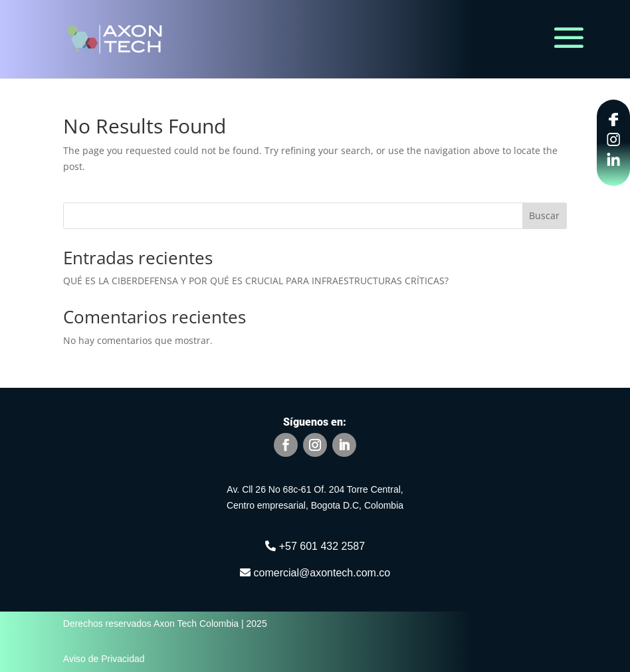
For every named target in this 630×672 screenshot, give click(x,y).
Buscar (544, 215)
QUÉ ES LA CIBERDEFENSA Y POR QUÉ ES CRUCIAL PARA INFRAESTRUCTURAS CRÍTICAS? (256, 281)
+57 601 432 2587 (322, 546)
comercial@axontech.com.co (322, 573)
